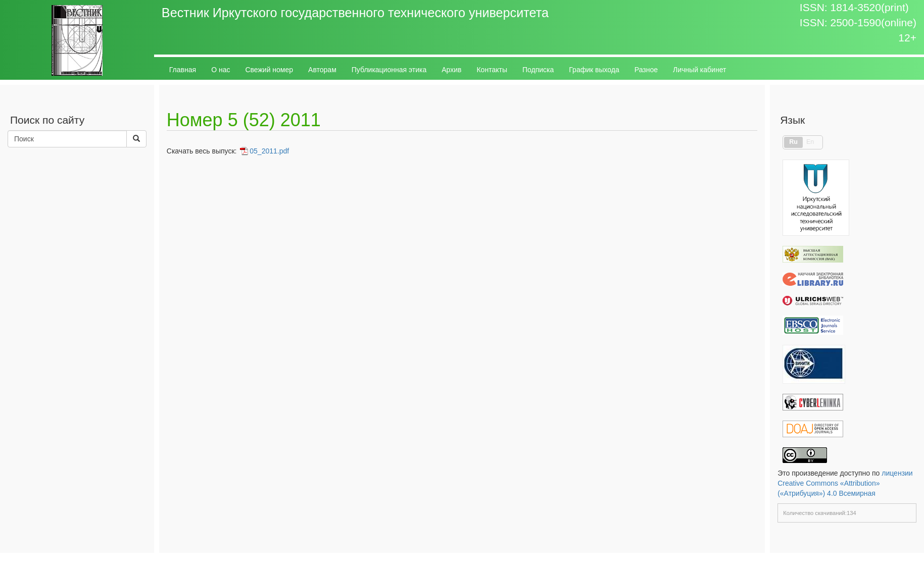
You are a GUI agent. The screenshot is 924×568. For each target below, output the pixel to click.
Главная (183, 70)
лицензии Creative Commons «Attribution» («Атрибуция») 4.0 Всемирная (845, 483)
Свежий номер (269, 70)
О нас (221, 70)
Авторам (322, 70)
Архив (451, 70)
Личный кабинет (699, 70)
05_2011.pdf (269, 151)
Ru (793, 142)
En (810, 142)
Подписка (538, 70)
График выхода (594, 70)
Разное (646, 70)
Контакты (492, 70)
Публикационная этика (389, 70)
